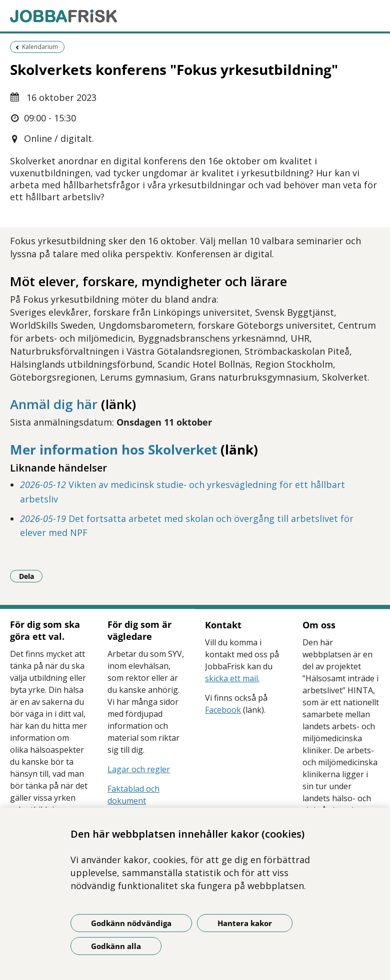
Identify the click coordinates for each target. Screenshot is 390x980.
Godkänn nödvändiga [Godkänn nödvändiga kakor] (131, 923)
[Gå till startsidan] (195, 16)
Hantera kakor (245, 923)
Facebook (223, 710)
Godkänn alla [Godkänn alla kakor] (116, 946)
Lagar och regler (139, 769)
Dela (31, 576)
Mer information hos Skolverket (113, 450)
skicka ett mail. (232, 678)
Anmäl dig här (54, 404)
